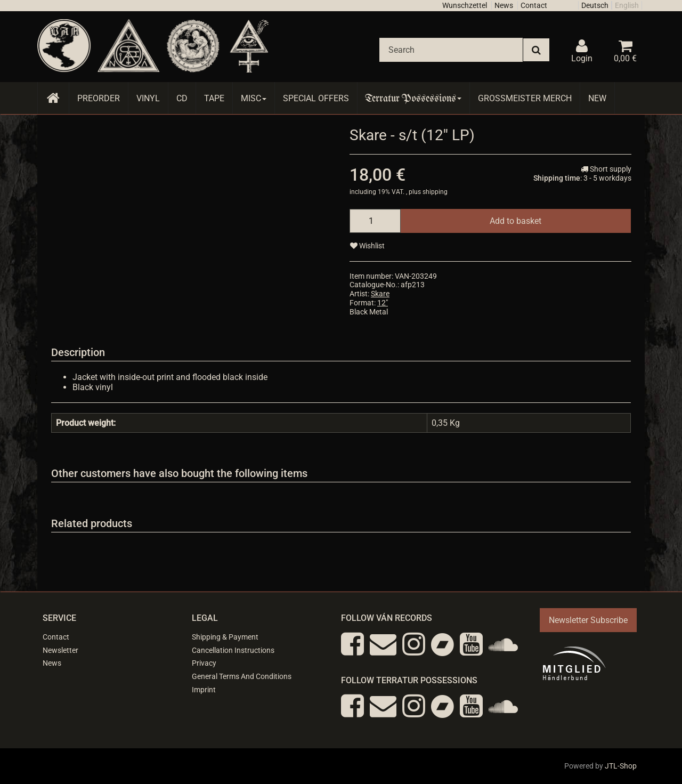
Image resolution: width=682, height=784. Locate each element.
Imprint (204, 690)
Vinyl (148, 98)
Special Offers (316, 98)
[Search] (451, 50)
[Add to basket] (515, 221)
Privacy (204, 663)
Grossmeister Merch (525, 98)
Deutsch (595, 5)
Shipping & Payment (225, 637)
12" (383, 303)
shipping (435, 192)
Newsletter (60, 650)
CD (182, 98)
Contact (534, 5)
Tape (214, 98)
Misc (254, 98)
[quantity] (375, 221)
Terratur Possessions (413, 98)
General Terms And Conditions (242, 676)
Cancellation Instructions (233, 650)
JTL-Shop (621, 766)
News (504, 5)
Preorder (99, 98)
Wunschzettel (465, 5)
